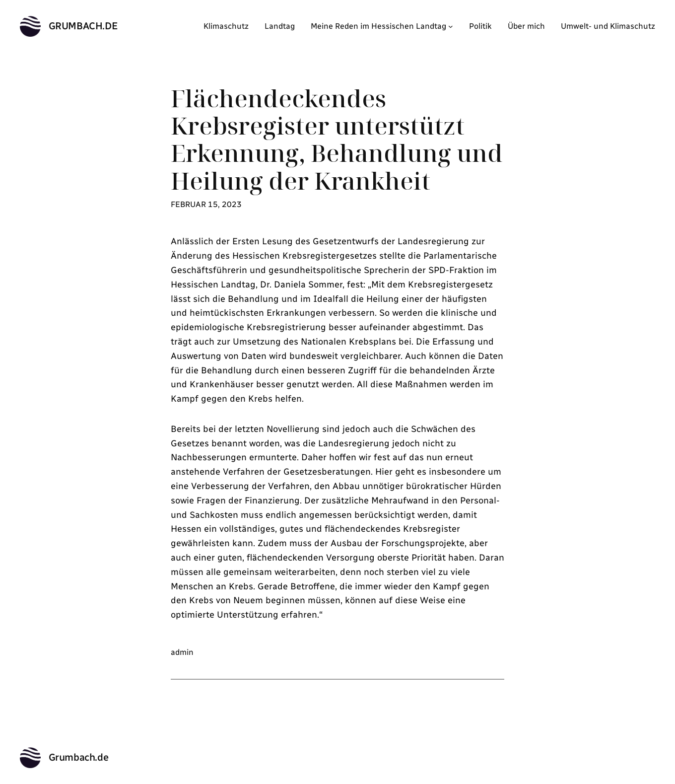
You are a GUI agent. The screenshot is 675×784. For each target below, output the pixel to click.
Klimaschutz (226, 26)
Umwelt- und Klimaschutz (608, 26)
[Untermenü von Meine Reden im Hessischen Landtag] (451, 26)
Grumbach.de (83, 26)
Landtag (280, 26)
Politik (480, 26)
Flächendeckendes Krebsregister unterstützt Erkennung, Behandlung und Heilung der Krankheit (337, 139)
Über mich (526, 26)
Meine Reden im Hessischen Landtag (378, 26)
